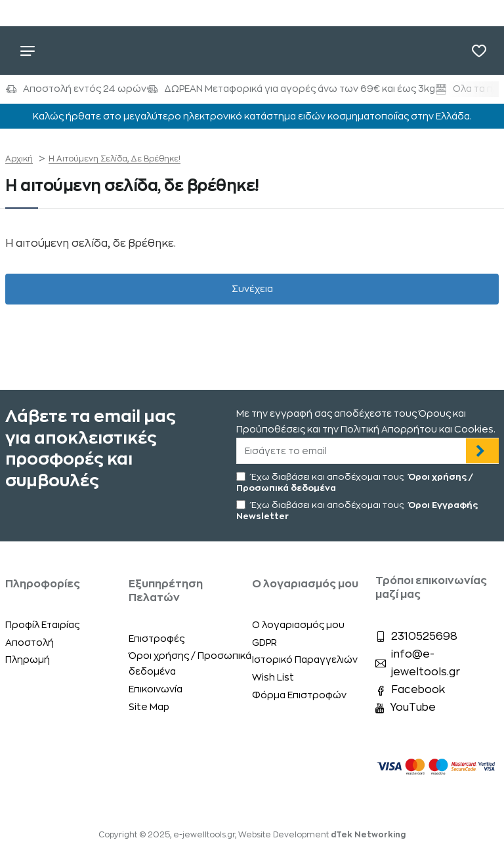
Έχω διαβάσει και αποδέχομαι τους (355, 482)
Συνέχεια (252, 289)
